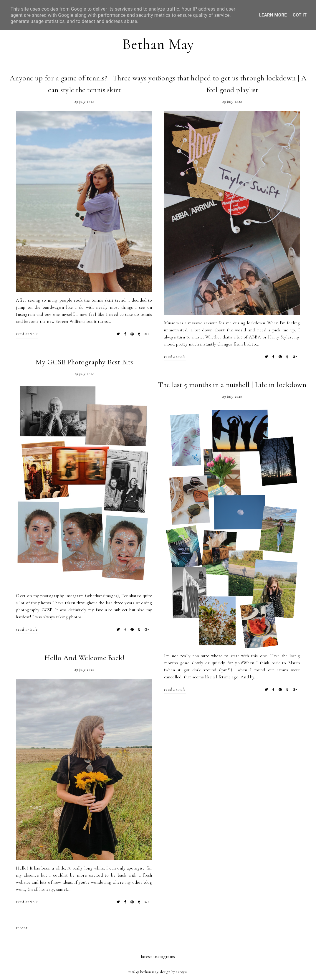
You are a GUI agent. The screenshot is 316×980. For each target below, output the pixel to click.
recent (22, 928)
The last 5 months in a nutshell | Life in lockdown (232, 385)
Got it (300, 15)
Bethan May (158, 44)
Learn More (273, 15)
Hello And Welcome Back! (85, 658)
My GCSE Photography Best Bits (84, 362)
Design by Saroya (173, 972)
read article (27, 334)
